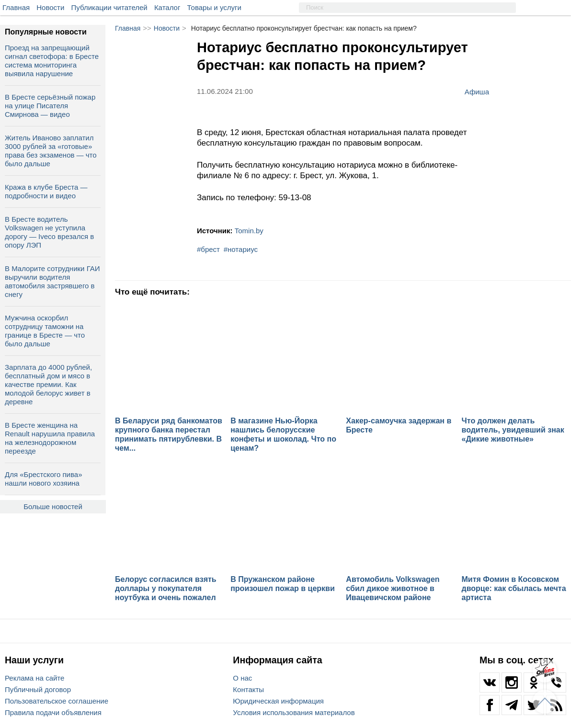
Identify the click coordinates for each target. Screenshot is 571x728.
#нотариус (241, 249)
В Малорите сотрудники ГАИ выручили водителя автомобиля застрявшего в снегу (52, 281)
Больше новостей (53, 506)
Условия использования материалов (294, 712)
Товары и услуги (214, 7)
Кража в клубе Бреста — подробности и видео (46, 191)
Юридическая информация (278, 701)
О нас (242, 678)
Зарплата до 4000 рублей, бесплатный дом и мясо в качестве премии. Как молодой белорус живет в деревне (48, 384)
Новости (50, 7)
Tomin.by (249, 231)
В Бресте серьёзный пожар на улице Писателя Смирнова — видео (50, 106)
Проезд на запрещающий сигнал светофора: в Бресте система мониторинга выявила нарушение (52, 61)
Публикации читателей (109, 7)
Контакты (248, 689)
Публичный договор (38, 689)
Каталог (167, 7)
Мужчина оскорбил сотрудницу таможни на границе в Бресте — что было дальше (45, 331)
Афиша (477, 91)
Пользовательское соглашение (57, 701)
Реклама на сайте (34, 678)
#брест (208, 249)
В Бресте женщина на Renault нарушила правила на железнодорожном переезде (50, 438)
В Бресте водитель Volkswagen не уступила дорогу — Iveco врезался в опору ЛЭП (49, 232)
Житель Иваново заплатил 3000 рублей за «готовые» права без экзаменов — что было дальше (51, 151)
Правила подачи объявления (53, 712)
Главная (16, 7)
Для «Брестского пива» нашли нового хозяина (43, 479)
